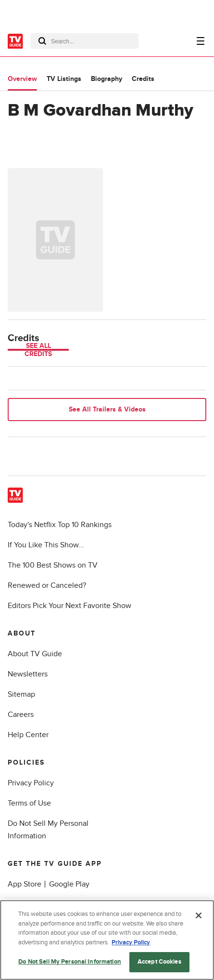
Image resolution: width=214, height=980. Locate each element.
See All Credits (38, 350)
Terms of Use (29, 803)
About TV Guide (35, 654)
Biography (107, 79)
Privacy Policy (31, 783)
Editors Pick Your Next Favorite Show (69, 606)
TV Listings (64, 79)
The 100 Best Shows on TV (53, 565)
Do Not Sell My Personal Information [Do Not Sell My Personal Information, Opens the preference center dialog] (70, 962)
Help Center (28, 735)
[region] (107, 940)
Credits (143, 79)
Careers (21, 715)
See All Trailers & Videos (107, 409)
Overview (22, 79)
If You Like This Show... (46, 545)
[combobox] (85, 41)
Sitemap (21, 694)
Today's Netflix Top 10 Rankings (60, 525)
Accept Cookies (159, 962)
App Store (25, 884)
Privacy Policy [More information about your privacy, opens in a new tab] (131, 942)
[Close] (199, 915)
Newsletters (28, 674)
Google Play (69, 884)
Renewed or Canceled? (47, 585)
